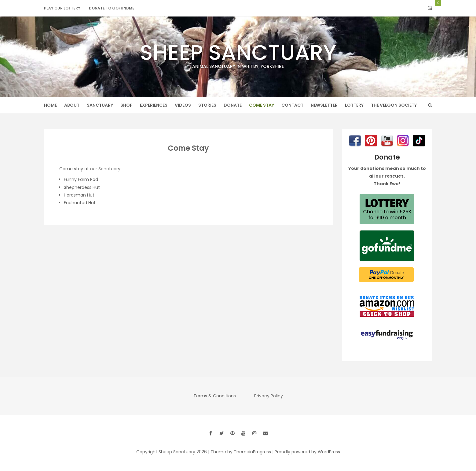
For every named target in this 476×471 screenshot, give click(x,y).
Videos (183, 105)
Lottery (354, 105)
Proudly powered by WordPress (307, 452)
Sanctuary (100, 105)
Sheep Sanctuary (238, 53)
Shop (126, 105)
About (72, 105)
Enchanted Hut (80, 203)
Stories (207, 105)
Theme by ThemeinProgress (241, 452)
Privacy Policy (269, 396)
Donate (233, 105)
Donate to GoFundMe (112, 8)
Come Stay (262, 105)
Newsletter (324, 105)
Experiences (154, 105)
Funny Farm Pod (81, 179)
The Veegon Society (394, 105)
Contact (292, 105)
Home (50, 105)
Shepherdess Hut (82, 187)
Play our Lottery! (63, 8)
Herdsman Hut (79, 195)
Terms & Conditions (215, 396)
